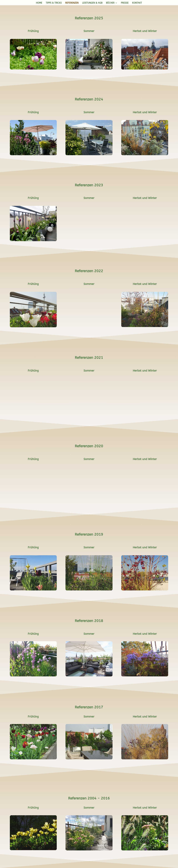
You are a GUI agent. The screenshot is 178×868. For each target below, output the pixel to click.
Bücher (110, 3)
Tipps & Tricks (54, 3)
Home (39, 3)
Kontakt (137, 3)
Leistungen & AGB (92, 3)
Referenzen (72, 3)
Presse (125, 3)
